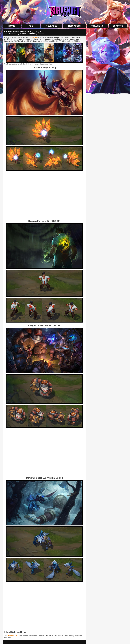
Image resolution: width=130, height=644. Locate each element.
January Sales (14, 636)
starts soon (34, 37)
